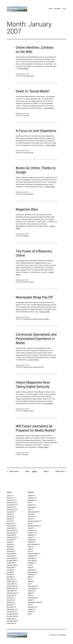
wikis (29, 614)
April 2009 (10, 549)
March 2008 (10, 579)
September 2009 (11, 537)
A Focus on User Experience (36, 131)
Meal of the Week (32, 544)
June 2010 (10, 516)
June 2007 (10, 600)
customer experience (28, 153)
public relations (32, 572)
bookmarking (31, 507)
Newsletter (57, 9)
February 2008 (11, 581)
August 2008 (10, 567)
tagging (30, 593)
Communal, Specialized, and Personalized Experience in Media (36, 339)
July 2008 (9, 570)
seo (29, 584)
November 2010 (11, 505)
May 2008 (10, 574)
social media (26, 76)
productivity (31, 570)
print (29, 565)
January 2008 (11, 584)
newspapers (46, 319)
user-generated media (34, 602)
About (51, 9)
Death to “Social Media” (33, 91)
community (31, 516)
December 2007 (11, 586)
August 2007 (10, 595)
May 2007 (10, 602)
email (29, 523)
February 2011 (11, 500)
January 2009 (11, 556)
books (29, 509)
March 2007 (10, 607)
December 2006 (11, 614)
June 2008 (10, 572)
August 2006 (10, 623)
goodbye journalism (33, 526)
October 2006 (10, 619)
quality (30, 577)
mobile (30, 549)
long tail (30, 537)
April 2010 (10, 521)
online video (31, 561)
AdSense (30, 496)
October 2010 (10, 507)
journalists (26, 455)
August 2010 (10, 512)
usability (32, 76)
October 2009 (10, 535)
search (30, 581)
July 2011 (9, 496)
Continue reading (23, 69)
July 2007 (9, 598)
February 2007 (11, 609)
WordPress (63, 635)
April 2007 (10, 605)
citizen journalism (28, 319)
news (29, 551)
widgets (30, 612)
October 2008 (10, 563)
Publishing (31, 574)
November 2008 (11, 561)
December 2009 (11, 530)
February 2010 (11, 526)
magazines (26, 236)
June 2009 (10, 544)
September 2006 (11, 621)
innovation (26, 282)
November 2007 (11, 588)
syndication (31, 591)
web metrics (31, 607)
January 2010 (11, 528)
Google (30, 528)
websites (31, 411)
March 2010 (10, 523)
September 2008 (11, 565)
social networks (32, 588)
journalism (40, 319)
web (29, 605)
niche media (31, 558)
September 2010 (11, 509)
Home (64, 9)
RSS (29, 579)
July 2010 (9, 514)
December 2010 (11, 502)
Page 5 (46, 471)
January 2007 (11, 612)
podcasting (31, 563)
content (30, 519)
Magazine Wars (27, 209)
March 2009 (10, 551)
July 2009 (9, 542)
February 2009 (11, 554)
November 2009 (11, 533)
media (35, 367)
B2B (29, 502)
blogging (30, 505)
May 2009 (10, 547)
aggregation (31, 500)
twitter (29, 595)
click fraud (31, 514)
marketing (31, 282)
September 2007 (11, 593)
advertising (31, 498)
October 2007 (10, 591)
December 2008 (11, 558)
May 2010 (10, 519)
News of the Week (33, 554)
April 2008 (10, 577)
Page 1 (28, 471)
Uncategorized (32, 598)
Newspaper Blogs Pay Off (34, 297)
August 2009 (10, 540)
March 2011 (10, 498)
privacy (30, 567)
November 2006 (11, 616)
